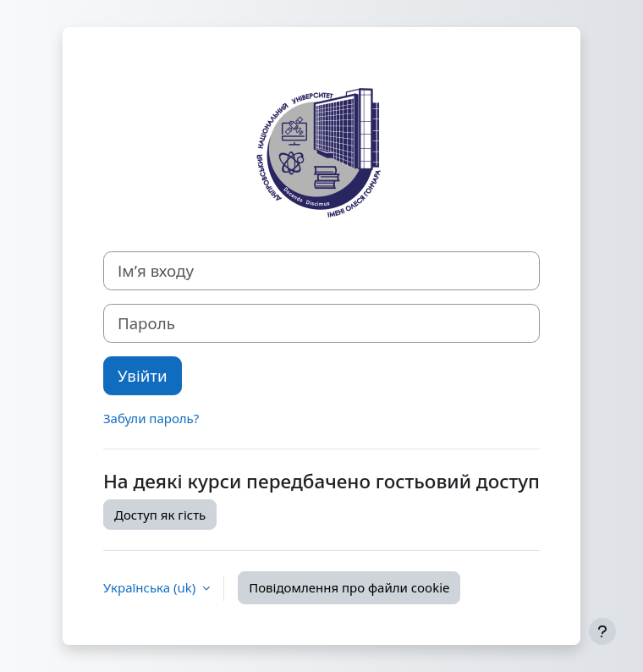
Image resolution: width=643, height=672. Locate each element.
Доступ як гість (160, 515)
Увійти (143, 375)
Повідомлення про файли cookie (349, 587)
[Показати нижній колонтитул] (602, 631)
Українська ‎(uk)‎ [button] (151, 587)
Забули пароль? (151, 418)
